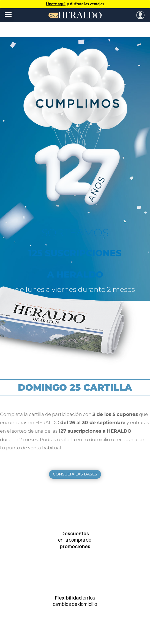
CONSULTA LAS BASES (75, 474)
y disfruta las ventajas (75, 4)
